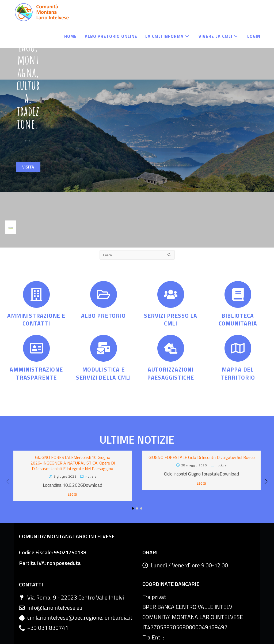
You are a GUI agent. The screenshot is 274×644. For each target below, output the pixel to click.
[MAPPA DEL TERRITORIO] (238, 293)
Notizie (91, 420)
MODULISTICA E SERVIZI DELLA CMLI (103, 318)
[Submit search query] (169, 199)
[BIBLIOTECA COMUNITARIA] (238, 239)
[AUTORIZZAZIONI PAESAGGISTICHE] (171, 293)
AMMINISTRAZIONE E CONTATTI (36, 264)
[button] (266, 426)
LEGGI (73, 439)
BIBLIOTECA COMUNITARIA (238, 264)
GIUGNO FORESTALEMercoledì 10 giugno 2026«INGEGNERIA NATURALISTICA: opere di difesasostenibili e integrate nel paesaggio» (73, 407)
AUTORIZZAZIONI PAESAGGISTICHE (171, 318)
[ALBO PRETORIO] (104, 239)
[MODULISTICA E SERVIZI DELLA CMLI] (104, 293)
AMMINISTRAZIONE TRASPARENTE (36, 318)
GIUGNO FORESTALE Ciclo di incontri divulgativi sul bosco (202, 402)
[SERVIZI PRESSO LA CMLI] (171, 239)
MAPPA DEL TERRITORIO (238, 318)
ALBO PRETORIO (103, 260)
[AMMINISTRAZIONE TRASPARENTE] (36, 293)
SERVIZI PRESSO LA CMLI (171, 264)
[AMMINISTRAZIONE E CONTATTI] (36, 239)
